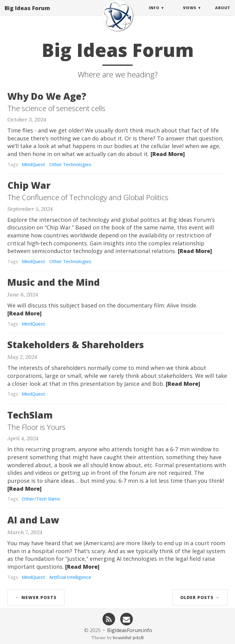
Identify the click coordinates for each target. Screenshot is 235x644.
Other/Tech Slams (41, 499)
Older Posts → (200, 597)
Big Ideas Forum (27, 14)
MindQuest (33, 164)
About (223, 14)
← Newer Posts (36, 597)
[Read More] (168, 154)
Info (154, 14)
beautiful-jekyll (128, 638)
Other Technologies (70, 164)
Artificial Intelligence (70, 577)
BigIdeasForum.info (130, 630)
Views (190, 14)
